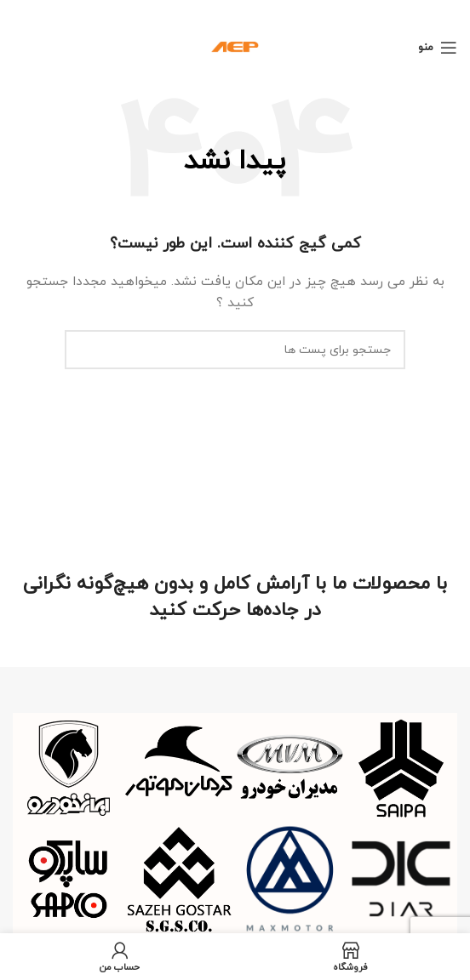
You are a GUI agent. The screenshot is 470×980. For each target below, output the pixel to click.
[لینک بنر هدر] (261, 11)
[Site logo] (235, 46)
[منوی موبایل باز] (438, 48)
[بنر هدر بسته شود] (21, 11)
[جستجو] (235, 350)
